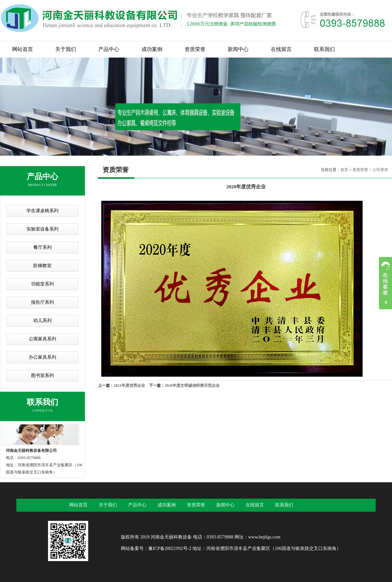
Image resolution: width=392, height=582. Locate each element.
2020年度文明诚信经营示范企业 (192, 385)
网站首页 (23, 49)
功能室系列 (42, 284)
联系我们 (324, 49)
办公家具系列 (42, 357)
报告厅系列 (42, 302)
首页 (344, 170)
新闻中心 (238, 49)
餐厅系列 (42, 247)
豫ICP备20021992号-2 (170, 548)
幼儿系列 (42, 321)
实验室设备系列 (42, 229)
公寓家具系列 (42, 339)
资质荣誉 (195, 49)
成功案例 (152, 49)
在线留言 (281, 49)
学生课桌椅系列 (42, 211)
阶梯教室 (42, 266)
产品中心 (109, 49)
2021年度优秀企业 (129, 385)
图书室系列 (42, 376)
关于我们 (66, 49)
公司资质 (380, 170)
